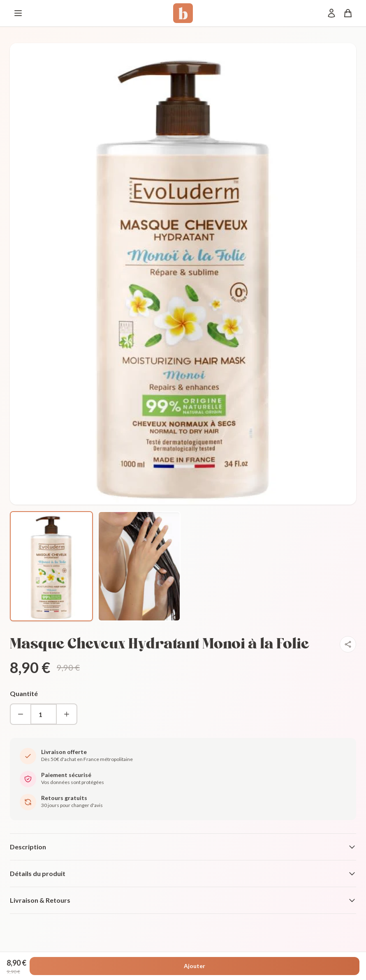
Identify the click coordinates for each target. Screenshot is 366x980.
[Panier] (348, 13)
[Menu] (18, 13)
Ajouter (195, 966)
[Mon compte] (331, 13)
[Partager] (348, 644)
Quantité (24, 693)
